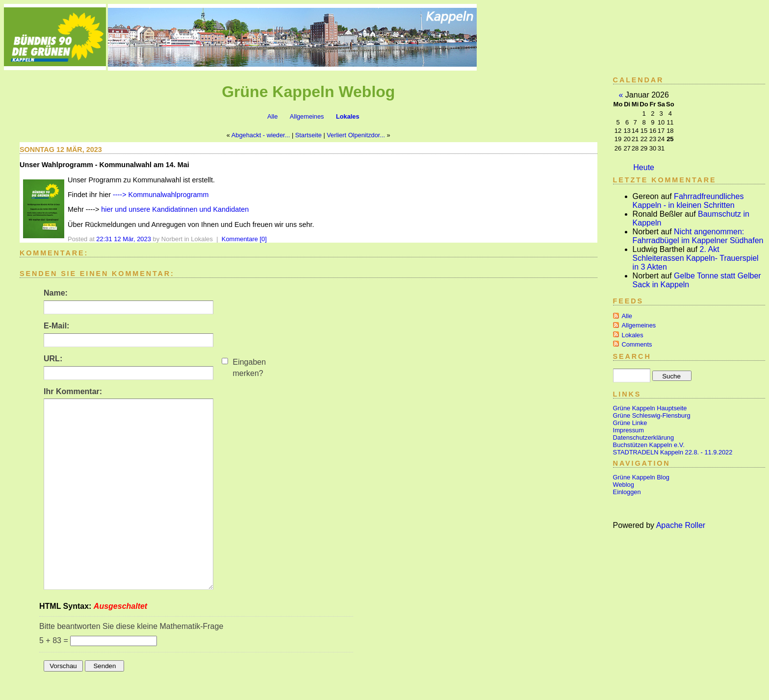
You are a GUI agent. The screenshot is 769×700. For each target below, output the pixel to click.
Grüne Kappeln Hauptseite (650, 408)
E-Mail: (56, 326)
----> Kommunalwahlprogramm (160, 195)
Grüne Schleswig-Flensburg (652, 415)
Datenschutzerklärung (643, 437)
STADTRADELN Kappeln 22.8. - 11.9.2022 (673, 452)
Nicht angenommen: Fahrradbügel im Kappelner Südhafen (698, 236)
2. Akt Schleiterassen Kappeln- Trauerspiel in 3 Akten (696, 258)
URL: (53, 359)
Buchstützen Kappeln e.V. (649, 445)
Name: (56, 293)
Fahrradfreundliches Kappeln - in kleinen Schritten (688, 201)
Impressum (628, 430)
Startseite (308, 135)
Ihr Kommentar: (73, 391)
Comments (637, 344)
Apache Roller (681, 525)
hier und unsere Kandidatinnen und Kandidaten (175, 209)
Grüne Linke (630, 423)
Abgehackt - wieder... (261, 135)
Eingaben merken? (249, 367)
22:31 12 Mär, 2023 (124, 239)
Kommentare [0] (244, 239)
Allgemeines (307, 116)
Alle (272, 116)
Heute (644, 167)
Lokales (348, 116)
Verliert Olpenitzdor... (356, 135)
